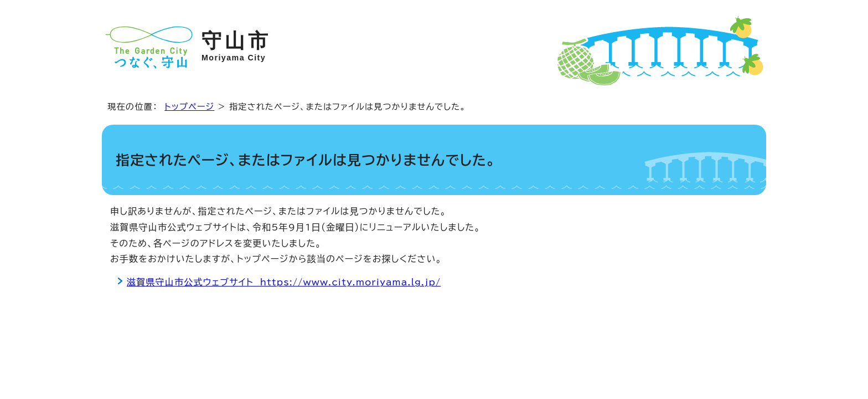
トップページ (189, 107)
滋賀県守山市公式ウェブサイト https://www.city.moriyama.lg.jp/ (284, 282)
